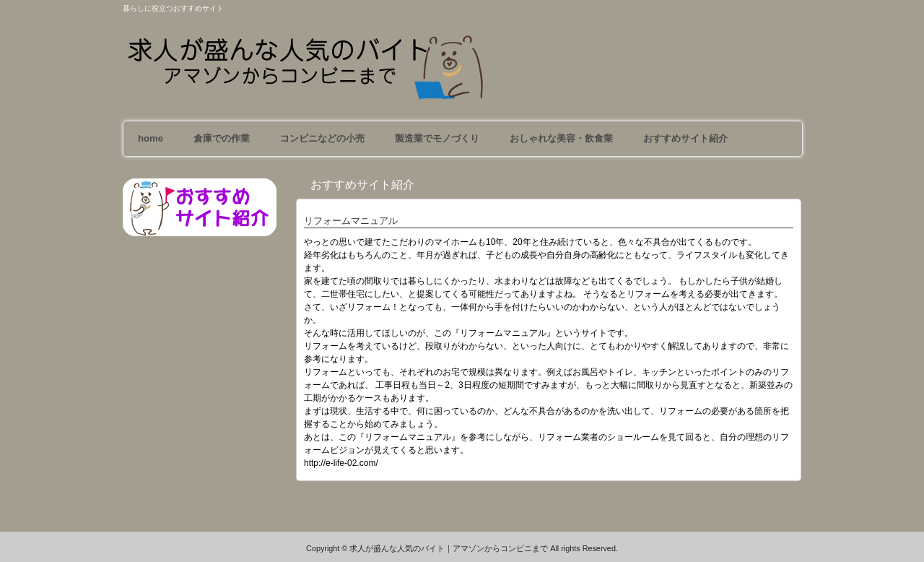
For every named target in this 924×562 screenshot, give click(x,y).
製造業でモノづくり (437, 138)
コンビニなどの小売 (322, 138)
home (151, 138)
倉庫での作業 (222, 138)
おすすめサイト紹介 (685, 138)
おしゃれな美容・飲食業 (561, 138)
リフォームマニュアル (351, 221)
